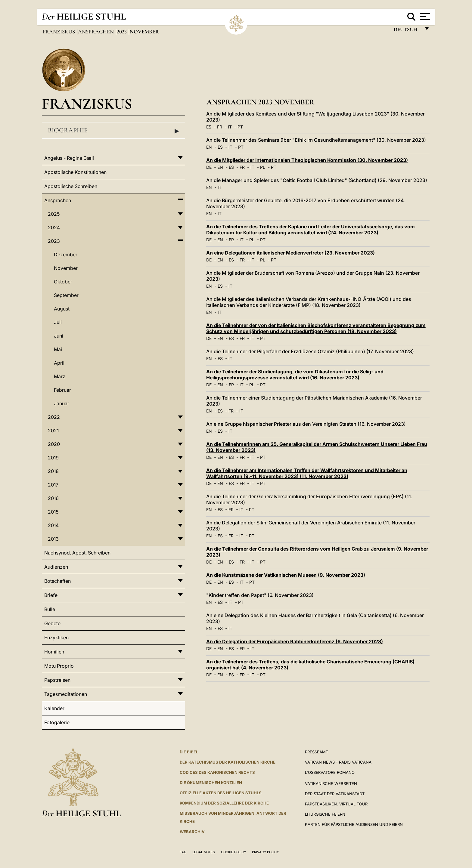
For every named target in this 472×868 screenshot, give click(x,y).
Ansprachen (96, 32)
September (66, 295)
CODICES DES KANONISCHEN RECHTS (217, 772)
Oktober (63, 282)
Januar (62, 403)
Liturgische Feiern (325, 814)
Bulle (50, 609)
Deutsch (407, 31)
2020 (54, 444)
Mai (58, 349)
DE (209, 167)
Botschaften (57, 581)
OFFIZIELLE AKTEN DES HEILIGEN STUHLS (221, 793)
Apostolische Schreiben (71, 186)
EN (209, 147)
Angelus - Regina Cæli (69, 158)
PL (263, 167)
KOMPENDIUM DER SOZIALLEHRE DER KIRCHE (224, 803)
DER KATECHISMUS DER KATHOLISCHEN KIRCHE (228, 762)
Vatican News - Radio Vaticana (338, 762)
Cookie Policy (233, 852)
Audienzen (56, 567)
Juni (59, 336)
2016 (53, 498)
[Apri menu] (424, 17)
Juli (58, 322)
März (60, 376)
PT (240, 127)
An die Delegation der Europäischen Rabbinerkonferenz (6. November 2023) (295, 641)
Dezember (66, 255)
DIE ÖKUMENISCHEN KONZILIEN (211, 783)
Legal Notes (204, 852)
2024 (54, 227)
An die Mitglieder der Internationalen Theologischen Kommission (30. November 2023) (307, 160)
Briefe (51, 595)
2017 (53, 485)
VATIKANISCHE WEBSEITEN (331, 783)
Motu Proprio (59, 666)
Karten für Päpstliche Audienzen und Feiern (354, 824)
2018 (53, 471)
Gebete (52, 623)
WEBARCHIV (192, 832)
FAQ (183, 852)
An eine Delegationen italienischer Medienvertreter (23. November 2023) (290, 253)
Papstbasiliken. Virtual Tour (336, 804)
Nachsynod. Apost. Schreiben (77, 553)
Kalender (54, 708)
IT (230, 127)
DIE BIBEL (189, 752)
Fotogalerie (57, 722)
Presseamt (317, 752)
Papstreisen (57, 680)
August (62, 309)
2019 (53, 458)
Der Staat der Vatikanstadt (335, 794)
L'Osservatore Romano (330, 772)
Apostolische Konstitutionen (75, 172)
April (59, 363)
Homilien (54, 652)
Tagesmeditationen (66, 694)
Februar (62, 390)
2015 (53, 512)
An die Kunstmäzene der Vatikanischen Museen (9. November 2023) (286, 575)
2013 (53, 539)
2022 (54, 417)
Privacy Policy (265, 852)
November (66, 268)
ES (209, 127)
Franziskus (59, 32)
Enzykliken (56, 638)
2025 (54, 214)
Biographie (113, 131)
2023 (122, 32)
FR (220, 127)
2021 (53, 431)
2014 (53, 525)
